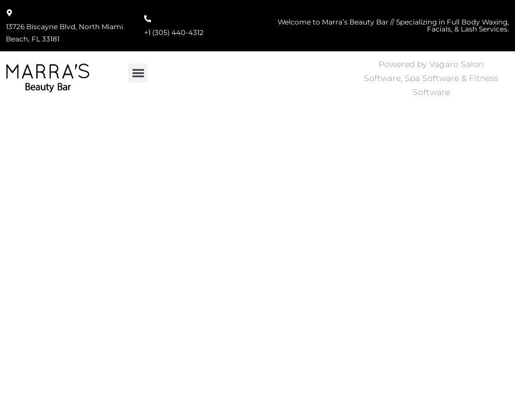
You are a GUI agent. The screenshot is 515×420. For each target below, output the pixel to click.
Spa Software (432, 78)
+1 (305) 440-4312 (174, 32)
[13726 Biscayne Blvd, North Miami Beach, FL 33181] (9, 13)
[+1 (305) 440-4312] (148, 19)
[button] (138, 73)
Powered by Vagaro (418, 64)
